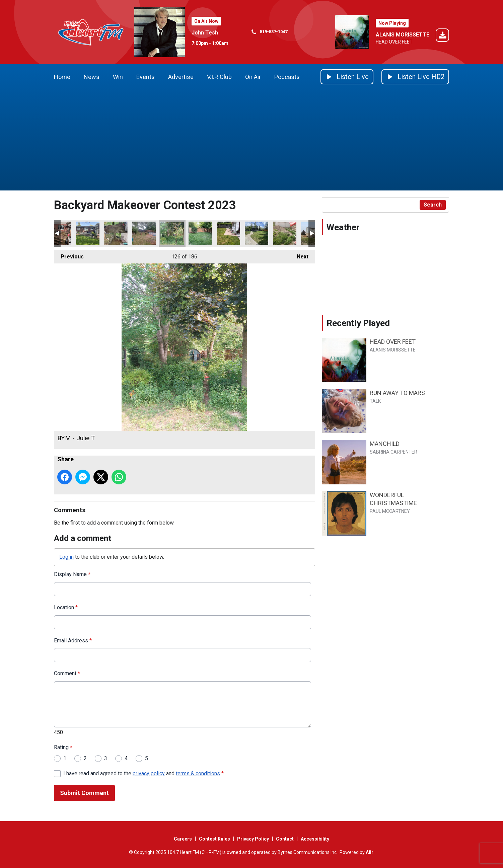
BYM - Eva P (285, 233)
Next (299, 255)
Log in (66, 557)
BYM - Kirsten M (88, 233)
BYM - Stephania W (257, 233)
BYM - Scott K (116, 233)
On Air (253, 77)
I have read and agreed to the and (143, 773)
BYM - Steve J (228, 233)
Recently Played (358, 323)
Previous (69, 255)
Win (118, 77)
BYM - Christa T (200, 233)
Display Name (72, 574)
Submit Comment (84, 793)
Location (66, 607)
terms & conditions (198, 773)
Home (62, 77)
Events (146, 77)
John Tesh (205, 33)
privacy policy (149, 773)
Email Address (73, 641)
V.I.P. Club (219, 77)
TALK (375, 401)
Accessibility (315, 839)
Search (433, 205)
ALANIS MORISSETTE (403, 35)
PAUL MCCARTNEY (390, 511)
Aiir (370, 852)
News (92, 77)
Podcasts (287, 77)
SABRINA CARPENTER (393, 452)
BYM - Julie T (172, 233)
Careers (183, 839)
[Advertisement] (251, 140)
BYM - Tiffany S (144, 233)
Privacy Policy (253, 839)
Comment (67, 673)
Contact (285, 839)
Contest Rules (214, 839)
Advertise (181, 77)
